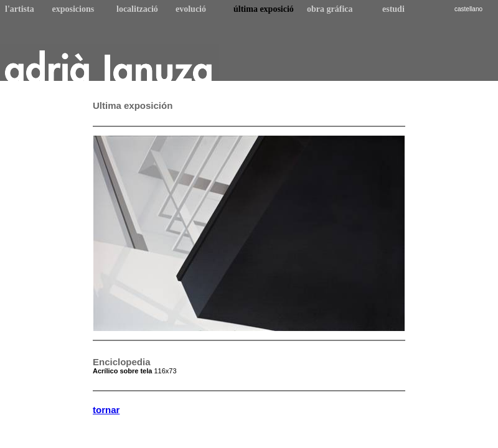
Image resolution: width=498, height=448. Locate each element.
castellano (468, 9)
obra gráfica (330, 9)
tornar (106, 410)
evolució (191, 9)
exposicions (73, 9)
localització (137, 9)
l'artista (20, 9)
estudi (393, 9)
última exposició (264, 9)
